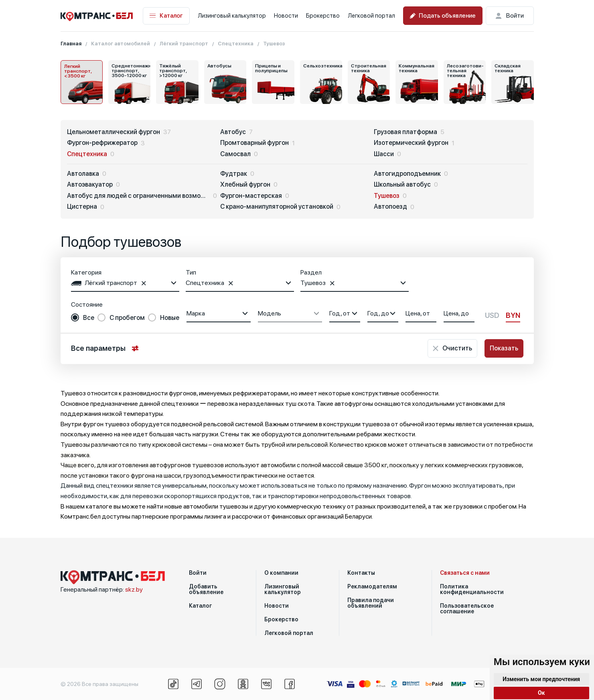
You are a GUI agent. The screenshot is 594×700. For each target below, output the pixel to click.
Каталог (166, 16)
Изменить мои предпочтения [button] (541, 679)
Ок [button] (541, 693)
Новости (286, 16)
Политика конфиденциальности (472, 589)
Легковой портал (371, 16)
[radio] (83, 318)
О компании (281, 573)
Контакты (361, 573)
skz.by (134, 589)
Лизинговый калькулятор (232, 16)
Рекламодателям (372, 586)
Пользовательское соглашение (467, 608)
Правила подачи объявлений (371, 603)
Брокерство (323, 16)
